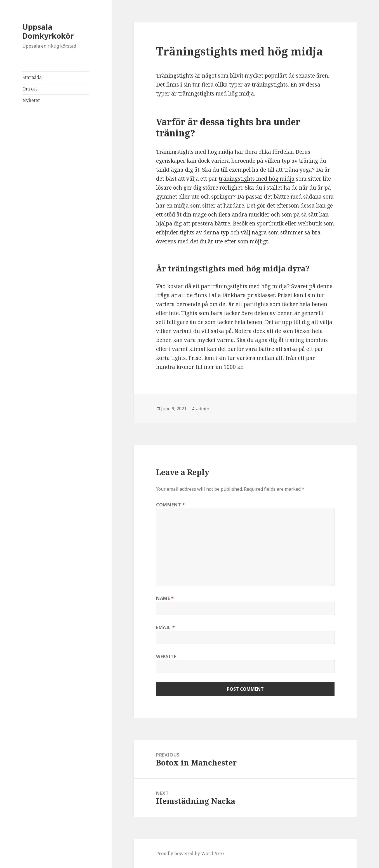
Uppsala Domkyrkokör (48, 31)
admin (203, 409)
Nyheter (31, 100)
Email (165, 627)
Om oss (30, 89)
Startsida (32, 77)
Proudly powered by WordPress (190, 853)
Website (166, 657)
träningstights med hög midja (257, 179)
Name (165, 598)
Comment (171, 505)
